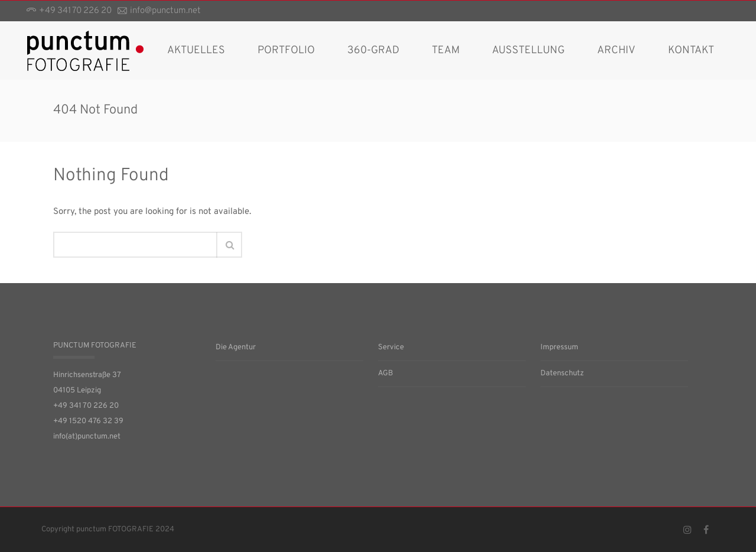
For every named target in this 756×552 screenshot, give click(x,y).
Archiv (616, 51)
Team (446, 51)
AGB (386, 374)
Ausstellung (528, 51)
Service (391, 348)
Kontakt (691, 51)
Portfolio (286, 51)
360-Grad (373, 51)
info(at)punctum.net (87, 437)
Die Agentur (236, 348)
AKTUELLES (196, 51)
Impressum (559, 348)
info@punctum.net (165, 11)
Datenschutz (562, 374)
